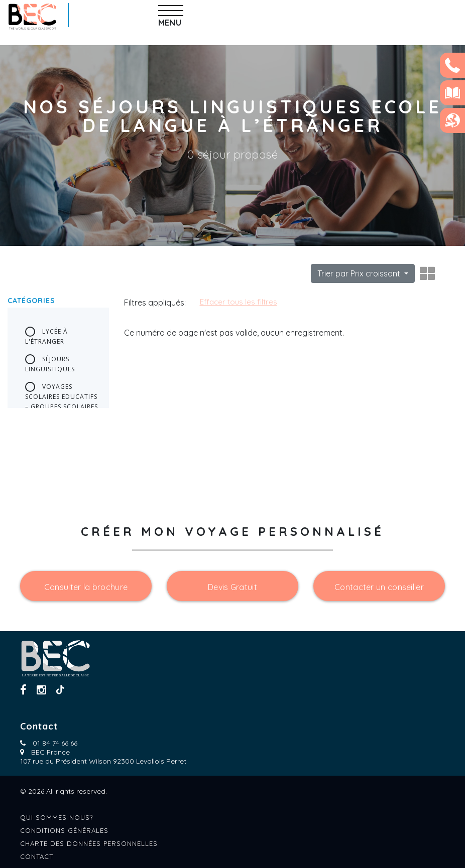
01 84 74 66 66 (55, 743)
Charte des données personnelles (89, 843)
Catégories (31, 301)
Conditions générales (64, 830)
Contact (37, 856)
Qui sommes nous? (56, 817)
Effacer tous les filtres (239, 302)
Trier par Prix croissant (360, 273)
